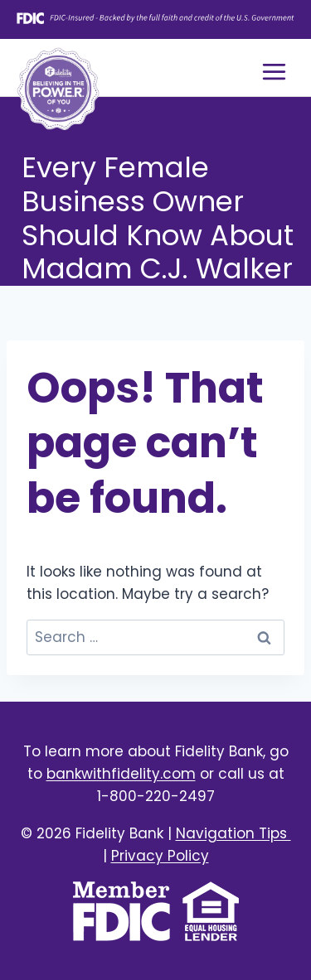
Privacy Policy (160, 856)
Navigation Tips (233, 833)
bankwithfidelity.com (121, 774)
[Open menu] (274, 71)
